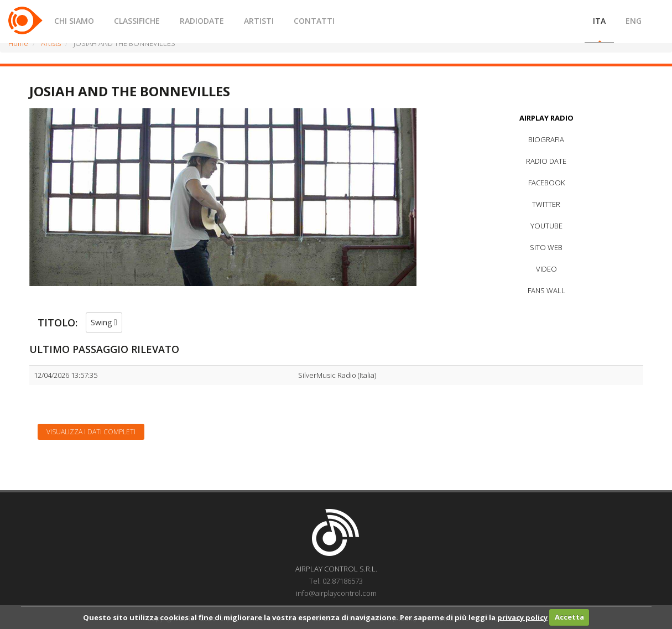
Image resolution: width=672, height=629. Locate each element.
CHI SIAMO (74, 21)
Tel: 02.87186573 (336, 581)
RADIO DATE (546, 161)
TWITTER (546, 204)
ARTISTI (259, 21)
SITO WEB (546, 247)
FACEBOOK (546, 183)
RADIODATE (202, 21)
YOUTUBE (546, 226)
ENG (634, 21)
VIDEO (546, 269)
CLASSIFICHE (137, 21)
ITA (599, 21)
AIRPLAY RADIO (546, 118)
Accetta (569, 617)
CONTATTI (314, 21)
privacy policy (522, 617)
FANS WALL (546, 290)
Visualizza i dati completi (91, 432)
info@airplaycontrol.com (336, 593)
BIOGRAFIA (546, 139)
